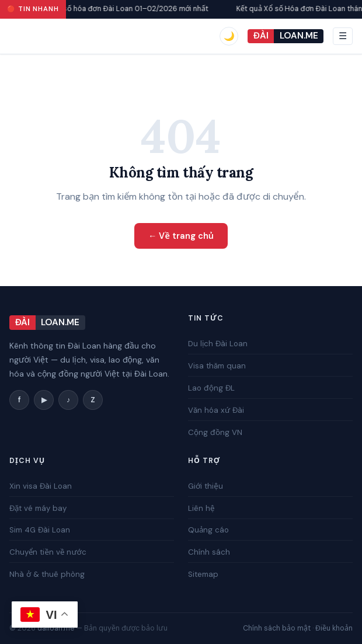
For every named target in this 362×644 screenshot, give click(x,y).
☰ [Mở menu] (343, 36)
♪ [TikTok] (68, 400)
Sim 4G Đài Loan (40, 530)
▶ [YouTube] (44, 400)
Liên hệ (201, 508)
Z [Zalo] (93, 400)
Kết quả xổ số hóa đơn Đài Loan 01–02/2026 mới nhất (122, 9)
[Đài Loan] (286, 36)
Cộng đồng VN (215, 432)
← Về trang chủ (181, 236)
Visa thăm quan (217, 366)
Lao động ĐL (211, 388)
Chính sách (209, 552)
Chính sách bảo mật (277, 628)
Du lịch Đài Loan (218, 344)
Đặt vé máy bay (38, 508)
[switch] (229, 36)
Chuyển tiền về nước (48, 552)
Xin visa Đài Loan (41, 486)
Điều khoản (334, 628)
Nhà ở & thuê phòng (47, 574)
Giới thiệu (206, 486)
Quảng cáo (208, 530)
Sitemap (203, 574)
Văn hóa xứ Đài (216, 410)
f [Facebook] (20, 400)
